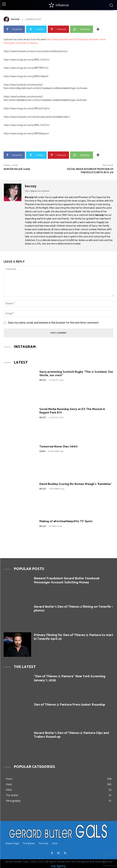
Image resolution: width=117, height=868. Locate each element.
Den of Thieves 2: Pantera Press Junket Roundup (69, 705)
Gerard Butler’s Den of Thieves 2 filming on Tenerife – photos (74, 609)
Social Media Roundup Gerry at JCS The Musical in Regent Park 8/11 (72, 411)
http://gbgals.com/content (37, 191)
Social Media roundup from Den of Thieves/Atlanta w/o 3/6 (90, 171)
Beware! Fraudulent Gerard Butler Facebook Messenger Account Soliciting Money (67, 580)
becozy (15, 19)
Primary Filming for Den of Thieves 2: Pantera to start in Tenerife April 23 (74, 637)
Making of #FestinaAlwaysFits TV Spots (66, 521)
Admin (42, 451)
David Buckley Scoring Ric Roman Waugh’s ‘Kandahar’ (76, 484)
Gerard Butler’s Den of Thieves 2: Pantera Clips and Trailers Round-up (71, 735)
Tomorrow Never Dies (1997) (58, 447)
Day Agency (58, 866)
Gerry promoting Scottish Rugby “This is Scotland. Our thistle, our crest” (76, 374)
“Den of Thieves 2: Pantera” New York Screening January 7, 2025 (70, 678)
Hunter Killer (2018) (17, 169)
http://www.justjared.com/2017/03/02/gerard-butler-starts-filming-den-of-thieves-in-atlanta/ (55, 41)
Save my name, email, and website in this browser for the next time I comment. (54, 323)
